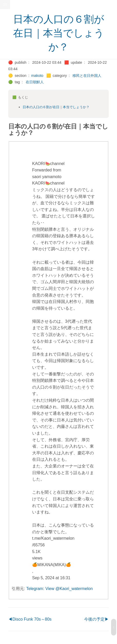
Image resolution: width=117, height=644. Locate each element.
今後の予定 (94, 619)
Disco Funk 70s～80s (32, 619)
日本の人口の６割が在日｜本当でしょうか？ (59, 33)
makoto (37, 76)
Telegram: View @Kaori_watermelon (60, 589)
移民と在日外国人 (87, 76)
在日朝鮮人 (35, 82)
